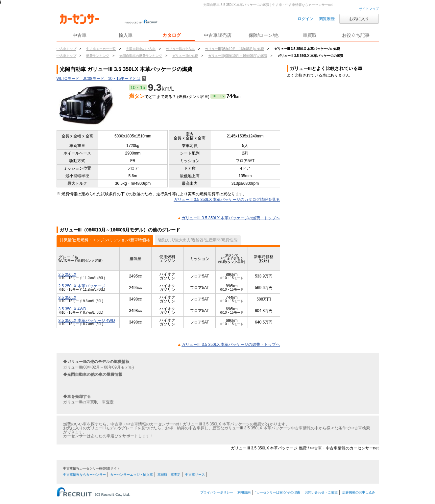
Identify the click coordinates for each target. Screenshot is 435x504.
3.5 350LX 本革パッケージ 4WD (87, 321)
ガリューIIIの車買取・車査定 (88, 402)
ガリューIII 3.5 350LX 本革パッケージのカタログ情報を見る (227, 200)
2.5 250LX (68, 275)
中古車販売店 (218, 35)
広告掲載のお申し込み (359, 492)
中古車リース (195, 475)
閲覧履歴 (327, 19)
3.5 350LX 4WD (72, 309)
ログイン (305, 19)
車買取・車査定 (169, 475)
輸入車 (126, 35)
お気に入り (359, 19)
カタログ (172, 35)
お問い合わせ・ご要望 (321, 492)
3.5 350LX (68, 298)
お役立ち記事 (356, 35)
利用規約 (244, 492)
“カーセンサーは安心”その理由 (278, 492)
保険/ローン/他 (264, 35)
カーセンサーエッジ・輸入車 (132, 475)
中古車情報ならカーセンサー (85, 475)
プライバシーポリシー (217, 492)
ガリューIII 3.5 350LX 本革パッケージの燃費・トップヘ (231, 218)
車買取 (310, 35)
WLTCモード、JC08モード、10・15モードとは (101, 79)
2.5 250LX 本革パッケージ (82, 286)
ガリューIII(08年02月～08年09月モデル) (98, 367)
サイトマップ (369, 9)
